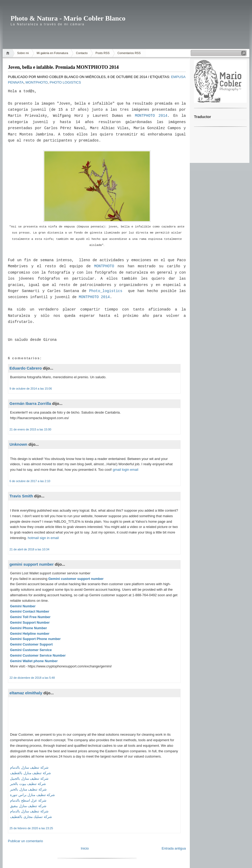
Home (9, 53)
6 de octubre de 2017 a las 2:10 (30, 481)
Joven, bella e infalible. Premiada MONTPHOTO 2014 (63, 67)
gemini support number (32, 564)
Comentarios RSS (129, 53)
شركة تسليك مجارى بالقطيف (31, 817)
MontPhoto (37, 82)
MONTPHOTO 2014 (151, 116)
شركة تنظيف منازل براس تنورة (32, 795)
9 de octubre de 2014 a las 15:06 (31, 389)
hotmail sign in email (43, 538)
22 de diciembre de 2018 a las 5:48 (32, 678)
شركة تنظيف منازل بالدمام (29, 767)
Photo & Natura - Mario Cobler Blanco (68, 18)
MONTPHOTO (104, 266)
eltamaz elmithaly (26, 693)
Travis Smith (21, 496)
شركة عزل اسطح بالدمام (28, 800)
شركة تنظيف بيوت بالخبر (28, 784)
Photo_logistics (106, 291)
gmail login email (126, 470)
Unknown (18, 444)
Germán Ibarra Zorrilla (30, 403)
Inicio (85, 848)
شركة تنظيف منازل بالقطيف (30, 773)
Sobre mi (23, 53)
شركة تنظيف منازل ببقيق (28, 806)
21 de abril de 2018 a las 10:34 (29, 549)
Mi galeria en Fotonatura (52, 53)
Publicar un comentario (25, 841)
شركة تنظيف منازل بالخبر (28, 789)
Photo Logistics (65, 82)
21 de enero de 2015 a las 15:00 (30, 429)
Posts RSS (102, 53)
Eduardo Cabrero (26, 368)
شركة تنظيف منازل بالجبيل (29, 779)
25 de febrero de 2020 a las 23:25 (31, 828)
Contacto (82, 53)
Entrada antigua (174, 848)
